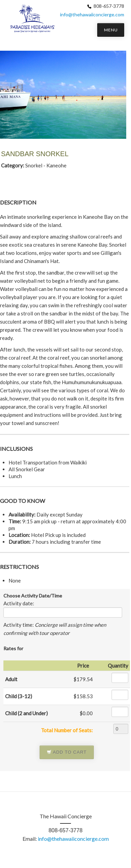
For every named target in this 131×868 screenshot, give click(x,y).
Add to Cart (67, 752)
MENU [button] (111, 30)
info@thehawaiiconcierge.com (92, 14)
